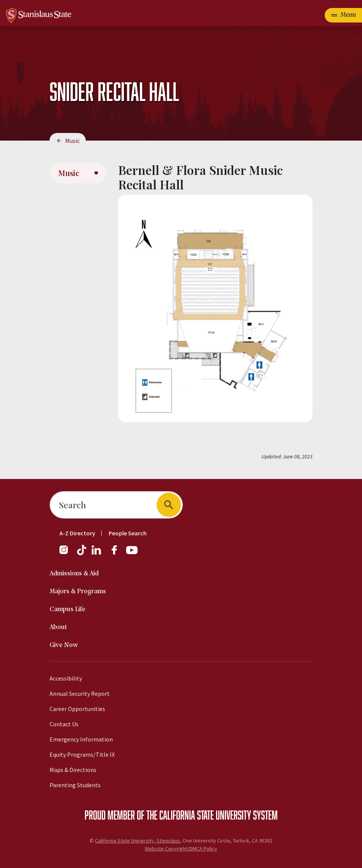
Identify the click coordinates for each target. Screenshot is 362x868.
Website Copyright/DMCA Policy (181, 849)
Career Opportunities (77, 709)
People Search (128, 533)
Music (72, 141)
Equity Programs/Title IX (82, 754)
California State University (205, 815)
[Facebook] (117, 554)
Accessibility (66, 678)
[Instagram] (67, 554)
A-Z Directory (77, 533)
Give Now (64, 645)
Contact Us (64, 724)
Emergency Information (81, 739)
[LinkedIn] (97, 554)
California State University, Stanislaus (137, 841)
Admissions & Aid (74, 574)
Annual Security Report (80, 693)
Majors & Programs (78, 592)
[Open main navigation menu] (343, 15)
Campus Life (67, 609)
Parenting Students (75, 785)
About (58, 627)
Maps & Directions (73, 770)
